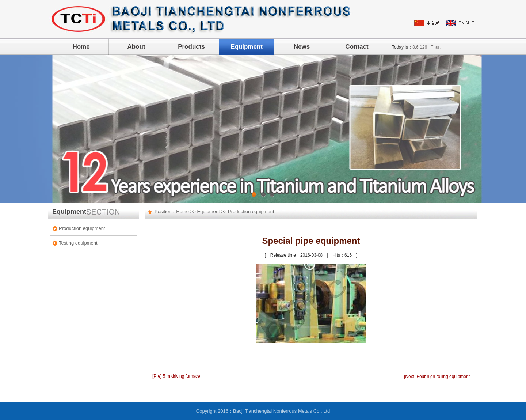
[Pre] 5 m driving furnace (176, 376)
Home (81, 47)
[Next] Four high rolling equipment (437, 377)
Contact (357, 47)
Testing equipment (78, 243)
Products (191, 47)
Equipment (247, 47)
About (136, 47)
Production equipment (82, 228)
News (302, 47)
